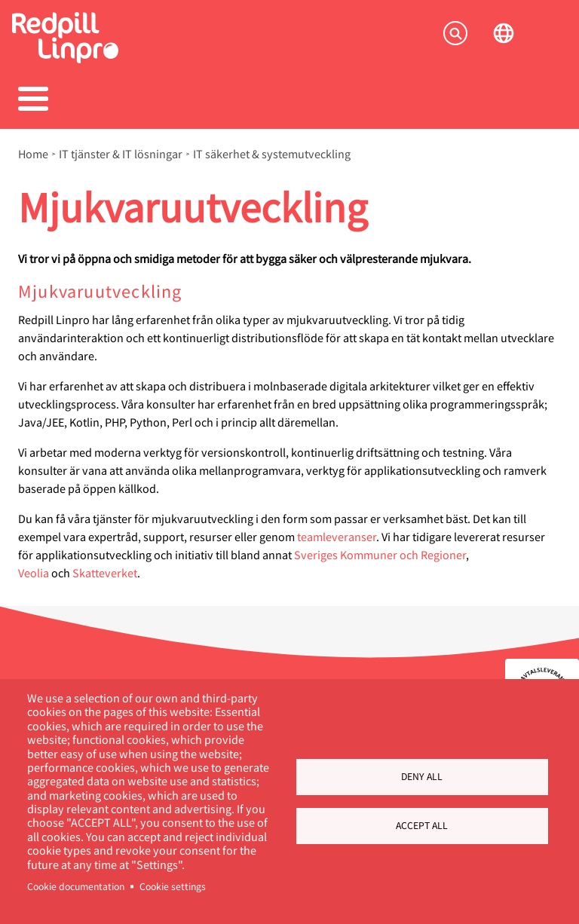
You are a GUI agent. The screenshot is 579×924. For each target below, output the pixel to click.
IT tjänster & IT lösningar (121, 154)
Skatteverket (105, 572)
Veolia (34, 572)
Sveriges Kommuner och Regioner (380, 554)
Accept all (422, 825)
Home (33, 154)
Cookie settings (173, 886)
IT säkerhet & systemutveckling (272, 154)
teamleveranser (337, 536)
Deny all (422, 776)
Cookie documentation (76, 886)
